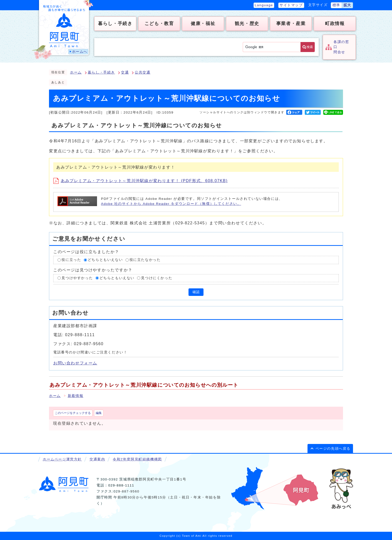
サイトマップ (291, 5)
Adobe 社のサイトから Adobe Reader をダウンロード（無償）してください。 (171, 204)
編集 (99, 413)
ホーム (76, 72)
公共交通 (142, 72)
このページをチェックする (73, 413)
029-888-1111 (121, 485)
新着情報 (75, 396)
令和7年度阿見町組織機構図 (137, 459)
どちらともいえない (105, 260)
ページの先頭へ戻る (333, 449)
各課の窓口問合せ (341, 47)
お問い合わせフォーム (75, 363)
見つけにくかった (157, 278)
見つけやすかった (77, 278)
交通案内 (97, 459)
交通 (125, 72)
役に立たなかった (145, 260)
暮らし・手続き (101, 72)
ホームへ (80, 52)
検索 (310, 47)
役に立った (71, 260)
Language (264, 5)
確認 (196, 292)
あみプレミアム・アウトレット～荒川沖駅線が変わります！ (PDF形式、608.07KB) (140, 181)
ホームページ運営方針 (62, 459)
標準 (336, 5)
